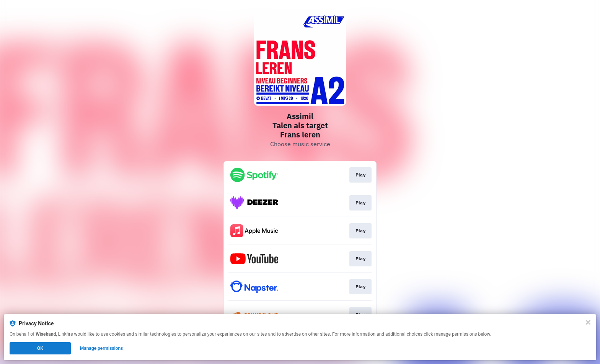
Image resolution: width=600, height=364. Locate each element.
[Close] (588, 322)
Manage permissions (102, 348)
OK (40, 348)
